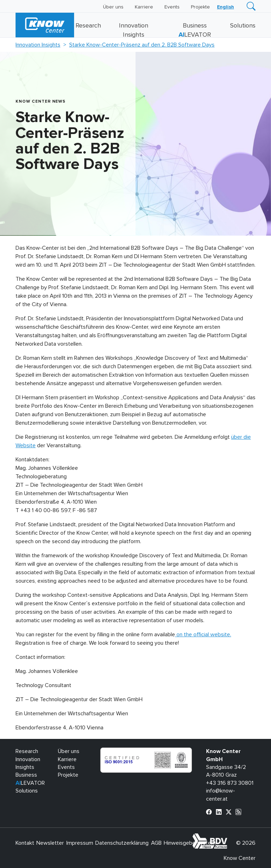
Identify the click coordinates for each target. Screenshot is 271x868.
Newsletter (50, 843)
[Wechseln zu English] (225, 7)
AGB (156, 843)
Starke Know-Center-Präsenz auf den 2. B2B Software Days (142, 45)
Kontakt (25, 843)
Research (88, 26)
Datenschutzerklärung (122, 843)
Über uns (113, 7)
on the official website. (203, 635)
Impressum (80, 843)
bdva (229, 837)
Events (172, 7)
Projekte (200, 7)
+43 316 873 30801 (230, 783)
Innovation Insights (38, 45)
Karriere (144, 7)
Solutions (243, 26)
